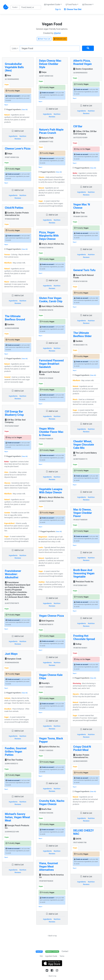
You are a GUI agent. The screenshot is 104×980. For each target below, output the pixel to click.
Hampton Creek (13, 659)
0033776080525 (46, 439)
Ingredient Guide (51, 956)
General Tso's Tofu (84, 270)
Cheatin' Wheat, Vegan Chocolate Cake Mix (84, 445)
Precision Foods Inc (83, 582)
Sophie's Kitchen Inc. (50, 747)
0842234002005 (80, 761)
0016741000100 (80, 281)
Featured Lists (60, 39)
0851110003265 (46, 750)
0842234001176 (80, 345)
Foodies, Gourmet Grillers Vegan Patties (16, 752)
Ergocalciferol (9, 523)
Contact (65, 951)
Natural (7, 115)
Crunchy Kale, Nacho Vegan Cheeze (52, 802)
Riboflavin (8, 263)
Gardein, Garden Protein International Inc (17, 214)
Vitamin (41, 177)
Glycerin (76, 694)
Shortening (77, 683)
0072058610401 (80, 585)
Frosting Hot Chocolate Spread (84, 637)
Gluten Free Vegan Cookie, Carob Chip (51, 300)
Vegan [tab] (7, 85)
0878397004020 (46, 881)
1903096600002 (12, 79)
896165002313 (11, 764)
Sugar (6, 537)
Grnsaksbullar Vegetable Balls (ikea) (14, 67)
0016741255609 (46, 378)
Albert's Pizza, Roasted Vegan (82, 62)
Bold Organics (47, 621)
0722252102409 (80, 138)
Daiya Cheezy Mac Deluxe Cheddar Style (50, 64)
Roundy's (44, 683)
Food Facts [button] (71, 4)
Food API (39, 951)
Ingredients (13, 136)
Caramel (7, 377)
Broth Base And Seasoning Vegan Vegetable (84, 573)
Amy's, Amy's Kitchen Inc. (52, 244)
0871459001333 (46, 76)
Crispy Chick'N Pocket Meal (82, 748)
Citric (6, 472)
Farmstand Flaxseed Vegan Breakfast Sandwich (51, 364)
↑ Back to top (52, 936)
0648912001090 (80, 217)
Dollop (77, 644)
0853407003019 (46, 625)
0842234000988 (12, 328)
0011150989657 (46, 687)
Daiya (9, 154)
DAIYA (77, 839)
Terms (62, 956)
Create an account (13, 96)
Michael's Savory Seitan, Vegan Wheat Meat (17, 817)
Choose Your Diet (73, 9)
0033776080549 (80, 520)
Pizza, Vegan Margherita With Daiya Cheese (49, 236)
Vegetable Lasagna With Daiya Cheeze (51, 491)
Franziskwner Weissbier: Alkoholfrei (13, 574)
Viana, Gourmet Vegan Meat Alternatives (49, 867)
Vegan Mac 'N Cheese (82, 206)
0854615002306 (46, 813)
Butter (7, 462)
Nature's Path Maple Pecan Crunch (51, 131)
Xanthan (42, 582)
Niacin (7, 282)
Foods (15, 7)
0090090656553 (80, 73)
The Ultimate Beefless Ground (15, 318)
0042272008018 (46, 248)
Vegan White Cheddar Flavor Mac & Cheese (51, 432)
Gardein (10, 324)
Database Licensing (52, 951)
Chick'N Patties (14, 208)
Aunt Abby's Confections (51, 306)
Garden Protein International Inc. (81, 756)
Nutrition (23, 136)
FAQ (41, 956)
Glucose (7, 483)
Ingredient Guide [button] (52, 4)
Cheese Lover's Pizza (18, 149)
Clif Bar (78, 126)
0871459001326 (12, 157)
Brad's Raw (45, 809)
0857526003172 (80, 459)
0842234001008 (12, 219)
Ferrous (7, 255)
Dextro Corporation (83, 69)
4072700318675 (12, 603)
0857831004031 (80, 648)
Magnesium (43, 537)
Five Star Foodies (14, 760)
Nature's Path (46, 138)
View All (24, 110)
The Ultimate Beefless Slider (82, 334)
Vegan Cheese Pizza (52, 616)
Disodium (8, 709)
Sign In (58, 9)
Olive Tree (79, 213)
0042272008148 (46, 501)
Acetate (7, 513)
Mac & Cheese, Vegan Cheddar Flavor (83, 513)
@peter (57, 33)
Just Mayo (11, 654)
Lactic (41, 547)
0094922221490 (12, 832)
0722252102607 (12, 426)
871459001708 (80, 843)
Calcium (7, 698)
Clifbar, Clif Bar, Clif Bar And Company (85, 133)
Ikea (8, 75)
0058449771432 (46, 142)
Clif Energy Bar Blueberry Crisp (14, 413)
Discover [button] (87, 4)
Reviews (18, 139)
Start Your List (44, 39)
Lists (14, 48)
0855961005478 (46, 310)
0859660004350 (12, 663)
